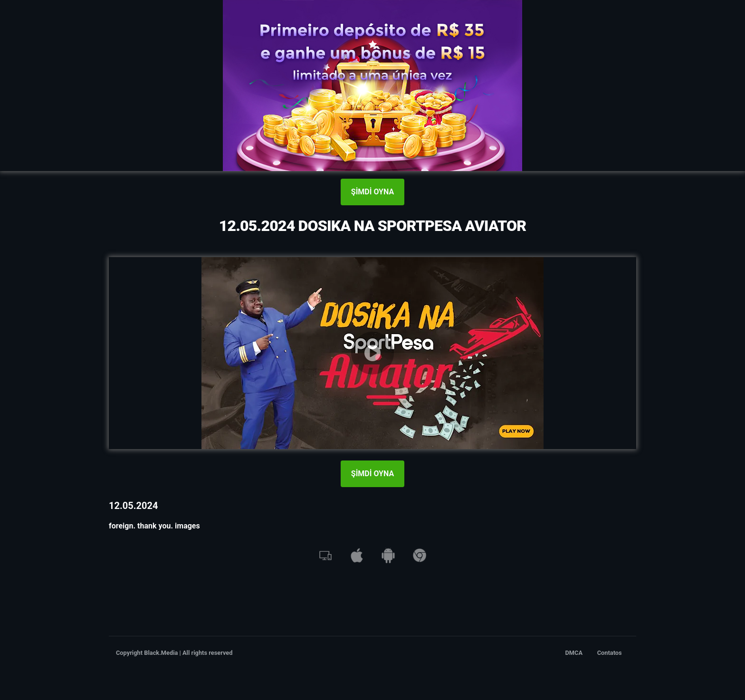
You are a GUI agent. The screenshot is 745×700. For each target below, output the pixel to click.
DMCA (574, 653)
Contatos (610, 653)
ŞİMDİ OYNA (372, 192)
